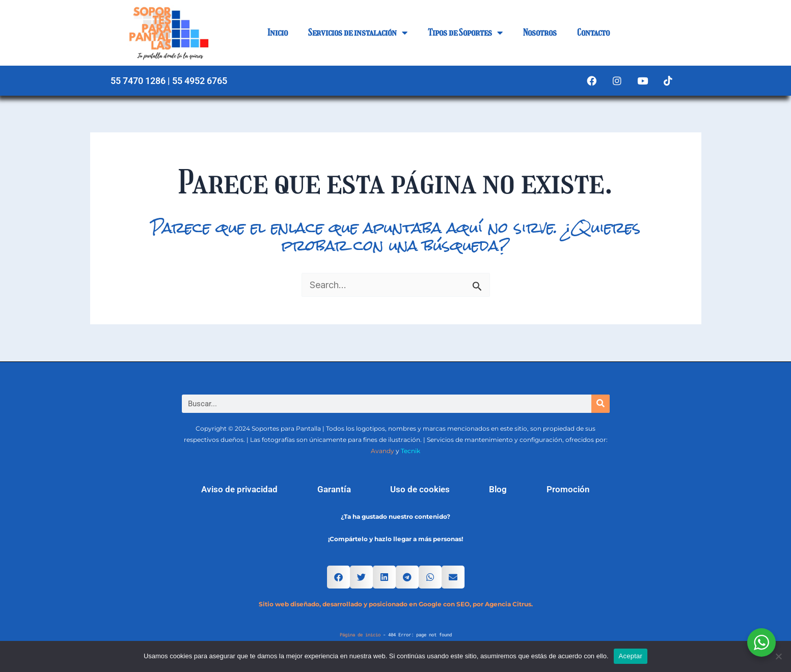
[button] (338, 577)
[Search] (601, 404)
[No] (778, 656)
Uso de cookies (420, 489)
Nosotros (540, 33)
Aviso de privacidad (239, 489)
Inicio (278, 33)
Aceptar (631, 656)
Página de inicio (360, 635)
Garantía (334, 489)
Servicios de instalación (358, 33)
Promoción (568, 489)
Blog (498, 489)
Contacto (593, 33)
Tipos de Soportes (465, 33)
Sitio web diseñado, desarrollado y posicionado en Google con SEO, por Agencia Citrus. (396, 604)
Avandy (383, 451)
